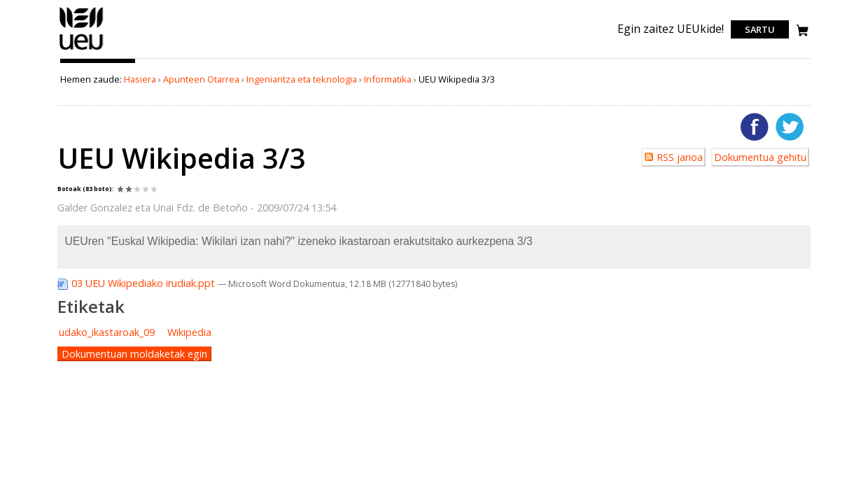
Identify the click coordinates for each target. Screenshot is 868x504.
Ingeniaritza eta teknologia (302, 79)
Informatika (388, 79)
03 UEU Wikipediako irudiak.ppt (138, 283)
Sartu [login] (760, 29)
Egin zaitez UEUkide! (671, 29)
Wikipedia (189, 332)
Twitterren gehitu (790, 127)
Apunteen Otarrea (201, 79)
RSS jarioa (680, 157)
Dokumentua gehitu (760, 157)
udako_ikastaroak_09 (107, 332)
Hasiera (140, 79)
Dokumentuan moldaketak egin (134, 354)
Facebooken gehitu (755, 127)
